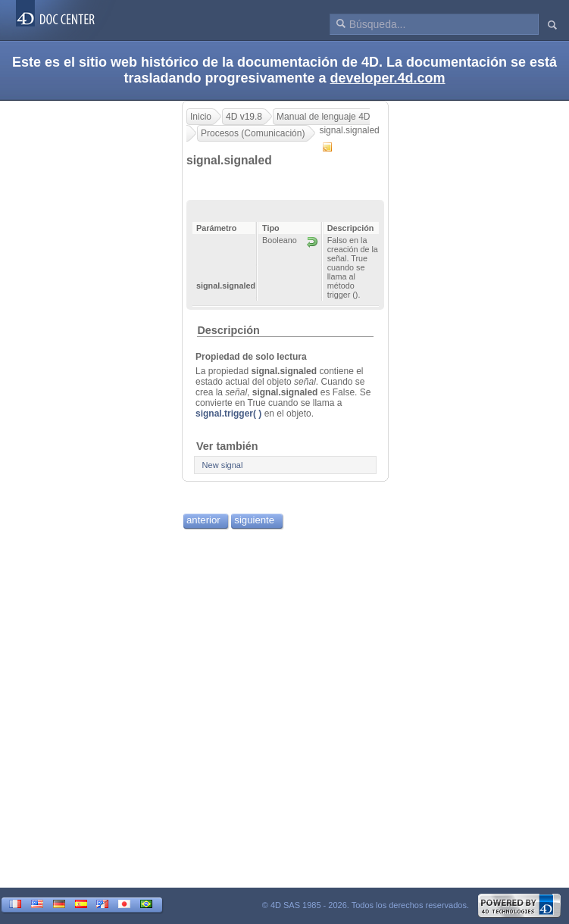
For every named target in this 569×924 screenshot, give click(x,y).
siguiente (254, 520)
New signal (223, 465)
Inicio (201, 117)
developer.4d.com (388, 78)
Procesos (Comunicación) (253, 133)
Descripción (228, 330)
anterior (203, 520)
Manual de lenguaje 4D (323, 117)
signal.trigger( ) (228, 414)
